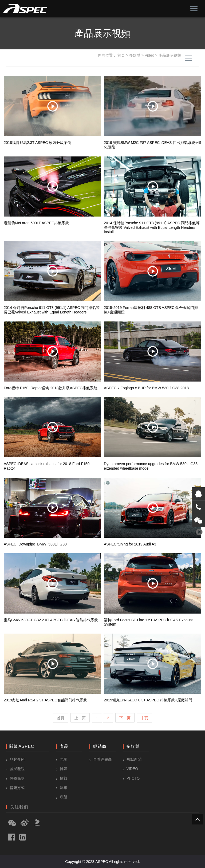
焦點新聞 (134, 759)
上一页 (80, 718)
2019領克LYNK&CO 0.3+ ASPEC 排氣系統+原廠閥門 (148, 700)
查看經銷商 (102, 759)
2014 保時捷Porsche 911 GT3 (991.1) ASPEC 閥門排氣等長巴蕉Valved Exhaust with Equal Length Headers (52, 310)
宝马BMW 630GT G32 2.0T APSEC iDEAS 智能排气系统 (51, 620)
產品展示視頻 (170, 55)
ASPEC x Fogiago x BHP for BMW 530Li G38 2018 (146, 388)
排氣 (64, 769)
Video (149, 55)
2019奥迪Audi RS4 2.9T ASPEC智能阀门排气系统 (46, 700)
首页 (121, 55)
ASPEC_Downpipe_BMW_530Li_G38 (35, 544)
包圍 (64, 759)
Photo (133, 778)
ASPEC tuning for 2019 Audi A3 (130, 544)
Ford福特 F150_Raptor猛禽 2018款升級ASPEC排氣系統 (51, 388)
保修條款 (17, 778)
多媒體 (135, 55)
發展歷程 (17, 769)
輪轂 (64, 778)
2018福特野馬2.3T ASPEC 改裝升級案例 (38, 143)
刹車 (64, 788)
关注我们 (19, 807)
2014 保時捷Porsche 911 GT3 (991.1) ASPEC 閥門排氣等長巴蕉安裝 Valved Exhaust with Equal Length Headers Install (152, 227)
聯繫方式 (17, 788)
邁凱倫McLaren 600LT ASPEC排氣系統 (36, 223)
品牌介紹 (17, 759)
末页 (144, 718)
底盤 (64, 797)
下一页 (125, 718)
